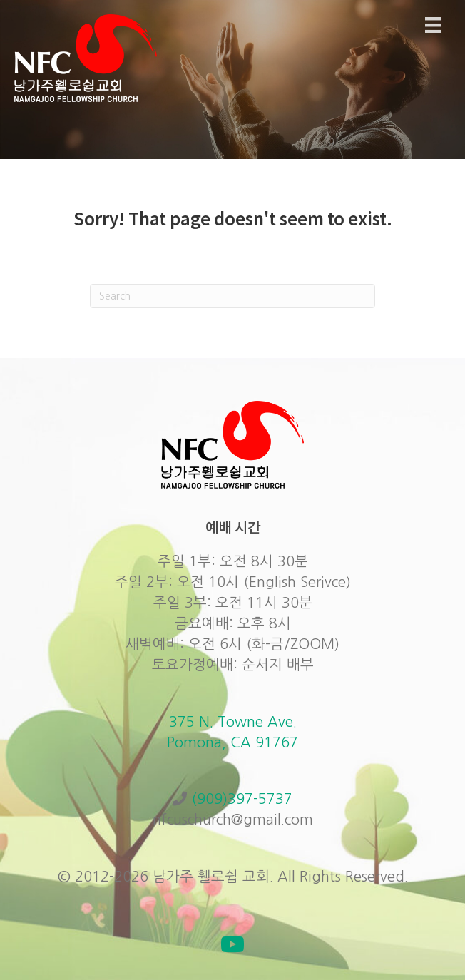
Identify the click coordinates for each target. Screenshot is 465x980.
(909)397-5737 (242, 799)
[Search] (232, 296)
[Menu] (433, 25)
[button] (232, 944)
